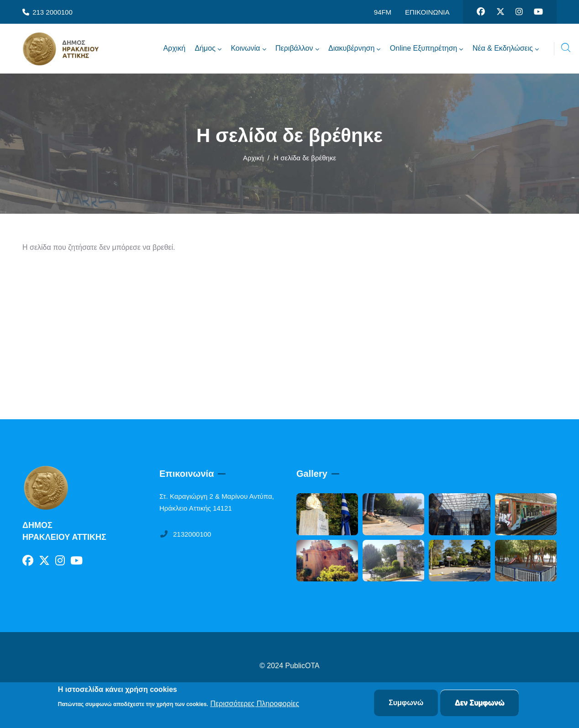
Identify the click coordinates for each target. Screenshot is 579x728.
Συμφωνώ (406, 703)
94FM (383, 12)
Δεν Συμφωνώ (480, 703)
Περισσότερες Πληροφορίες (255, 704)
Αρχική (253, 158)
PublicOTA (303, 666)
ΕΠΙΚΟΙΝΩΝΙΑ (427, 12)
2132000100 (185, 534)
